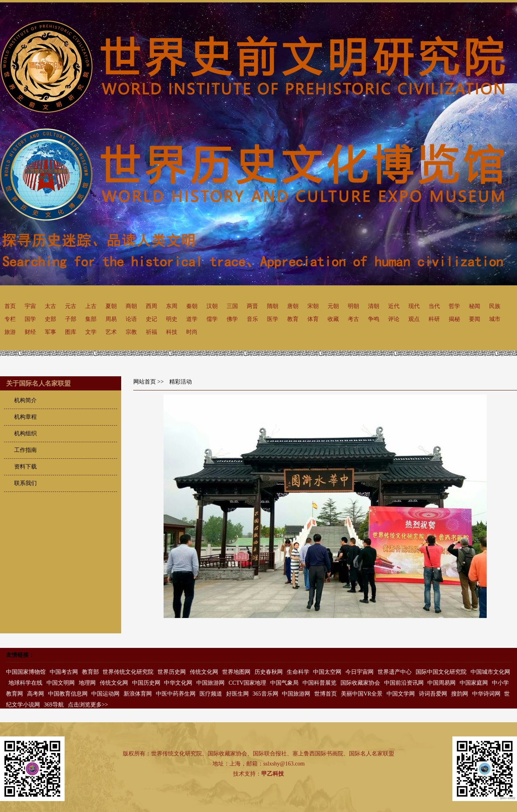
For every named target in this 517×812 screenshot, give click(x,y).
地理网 (87, 683)
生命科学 (298, 672)
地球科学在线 (25, 683)
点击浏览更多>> (88, 705)
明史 (172, 319)
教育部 (90, 672)
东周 (172, 306)
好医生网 (237, 694)
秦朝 (192, 306)
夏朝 (111, 306)
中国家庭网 (474, 683)
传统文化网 (204, 672)
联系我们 (25, 483)
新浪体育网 (138, 694)
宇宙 (30, 306)
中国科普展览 (319, 683)
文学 (91, 332)
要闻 (475, 319)
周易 (111, 319)
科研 (434, 319)
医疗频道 (211, 694)
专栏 (10, 319)
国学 (30, 319)
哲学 (454, 306)
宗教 (131, 332)
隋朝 (273, 306)
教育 (293, 319)
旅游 (10, 332)
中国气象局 (284, 683)
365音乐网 (266, 694)
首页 (10, 306)
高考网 (36, 694)
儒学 (212, 319)
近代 (394, 306)
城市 (495, 319)
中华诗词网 (486, 694)
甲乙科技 (273, 774)
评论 (394, 319)
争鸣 (374, 319)
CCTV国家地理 (247, 683)
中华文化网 (178, 683)
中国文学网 (401, 694)
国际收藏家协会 (360, 683)
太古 (50, 306)
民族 (495, 306)
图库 (71, 332)
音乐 (252, 319)
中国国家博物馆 (26, 672)
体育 (313, 319)
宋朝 (313, 306)
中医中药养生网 (176, 694)
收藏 (333, 319)
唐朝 (293, 306)
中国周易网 (441, 683)
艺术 (111, 332)
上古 (91, 306)
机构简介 (25, 400)
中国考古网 (64, 672)
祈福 (151, 332)
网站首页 (145, 382)
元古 (71, 306)
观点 (414, 319)
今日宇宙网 (359, 672)
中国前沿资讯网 (404, 683)
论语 (131, 319)
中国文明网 (61, 683)
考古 (353, 319)
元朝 (333, 306)
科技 (172, 332)
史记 (151, 319)
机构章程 (25, 417)
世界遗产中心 (395, 672)
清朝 (374, 306)
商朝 (131, 306)
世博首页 (326, 694)
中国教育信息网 (68, 694)
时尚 (192, 332)
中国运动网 (105, 694)
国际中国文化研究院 (441, 672)
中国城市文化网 (490, 672)
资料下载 (25, 467)
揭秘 (454, 319)
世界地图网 (236, 672)
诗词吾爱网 (433, 694)
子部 (71, 319)
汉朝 (212, 306)
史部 (50, 319)
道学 (192, 319)
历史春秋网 (269, 672)
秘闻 (475, 306)
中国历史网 (146, 683)
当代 (434, 306)
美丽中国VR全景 (362, 694)
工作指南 (25, 450)
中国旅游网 (210, 683)
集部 (91, 319)
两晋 (252, 306)
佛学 (232, 319)
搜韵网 (460, 694)
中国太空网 (327, 672)
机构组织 (25, 433)
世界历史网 (172, 672)
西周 (151, 306)
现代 (414, 306)
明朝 (353, 306)
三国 (232, 306)
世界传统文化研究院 (128, 672)
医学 (273, 319)
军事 (50, 332)
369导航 (54, 705)
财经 (30, 332)
